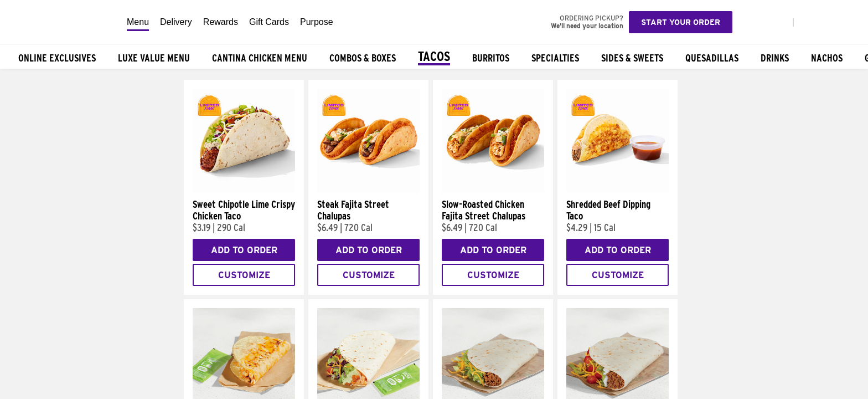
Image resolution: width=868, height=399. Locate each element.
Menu (138, 22)
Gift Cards (269, 22)
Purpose (317, 22)
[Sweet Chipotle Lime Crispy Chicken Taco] (244, 190)
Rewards (221, 22)
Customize (244, 275)
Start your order (681, 22)
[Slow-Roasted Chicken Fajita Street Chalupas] (493, 190)
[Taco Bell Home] (60, 22)
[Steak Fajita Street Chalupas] (368, 190)
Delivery (176, 22)
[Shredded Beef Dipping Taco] (618, 190)
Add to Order (244, 250)
